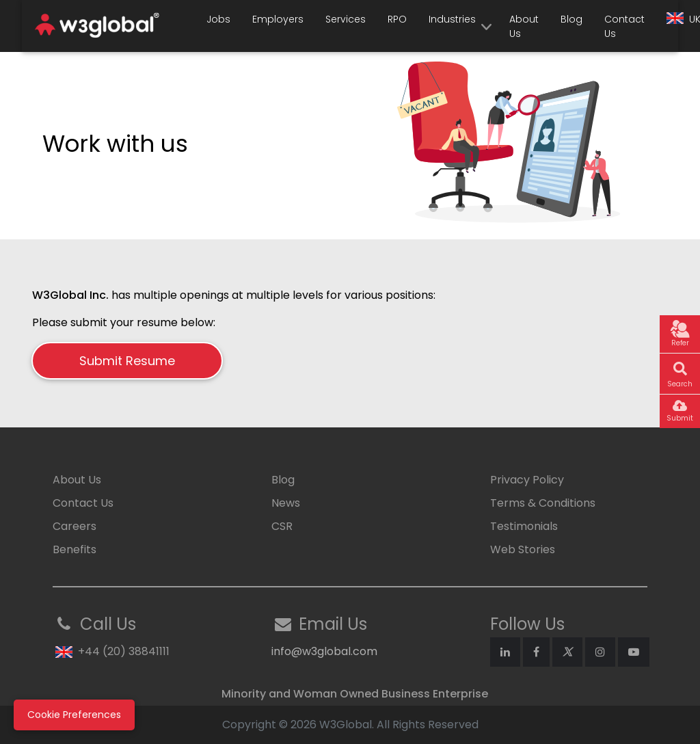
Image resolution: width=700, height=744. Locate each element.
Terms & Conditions (543, 503)
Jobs (218, 19)
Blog (571, 19)
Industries (452, 19)
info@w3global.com (324, 651)
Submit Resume (127, 361)
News (286, 503)
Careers (75, 526)
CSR (282, 526)
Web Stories (523, 549)
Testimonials (524, 526)
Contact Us (624, 26)
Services (346, 19)
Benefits (75, 549)
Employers (278, 19)
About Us (524, 26)
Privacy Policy (527, 480)
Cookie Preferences (74, 715)
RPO (397, 19)
